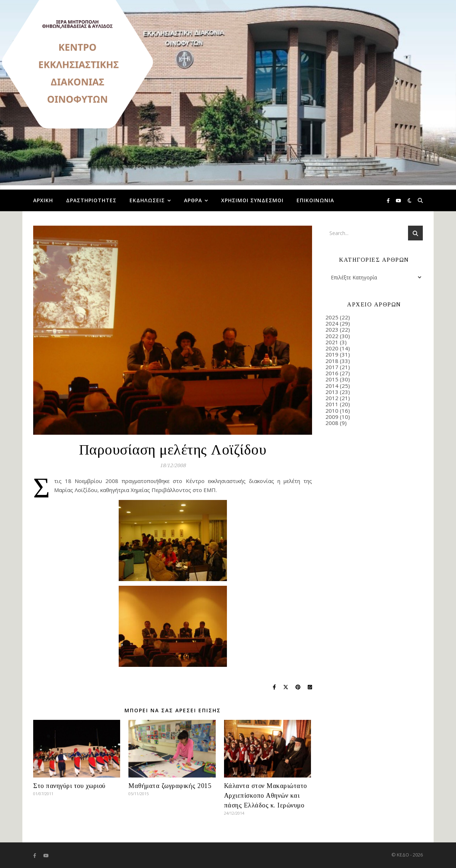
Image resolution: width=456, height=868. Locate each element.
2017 (332, 367)
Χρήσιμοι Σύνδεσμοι (252, 200)
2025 (332, 317)
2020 (332, 348)
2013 (332, 392)
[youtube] (398, 200)
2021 (332, 342)
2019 (332, 354)
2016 (332, 373)
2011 (332, 404)
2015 (332, 379)
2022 (332, 336)
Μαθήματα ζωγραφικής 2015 (170, 786)
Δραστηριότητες (91, 200)
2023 (332, 329)
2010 (332, 411)
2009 (332, 417)
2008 (332, 423)
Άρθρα (193, 200)
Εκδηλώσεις (147, 200)
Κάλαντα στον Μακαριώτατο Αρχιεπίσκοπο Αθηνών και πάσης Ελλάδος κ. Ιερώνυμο (266, 796)
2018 (332, 361)
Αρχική (43, 200)
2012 (332, 398)
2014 (332, 386)
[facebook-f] (389, 200)
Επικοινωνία (315, 200)
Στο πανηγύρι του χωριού (69, 786)
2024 (332, 323)
